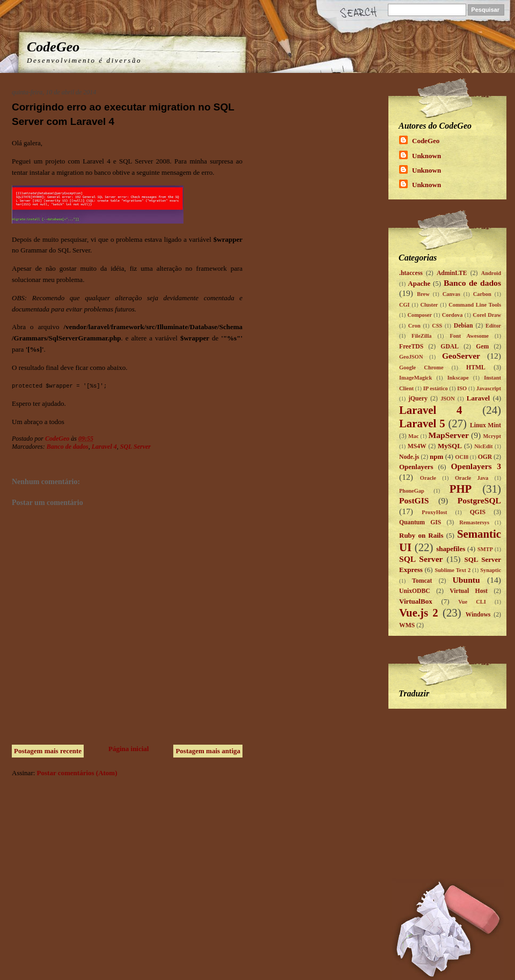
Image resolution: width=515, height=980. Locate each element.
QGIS (478, 512)
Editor (493, 326)
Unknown (426, 156)
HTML (476, 367)
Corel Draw (487, 315)
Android (491, 273)
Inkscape (458, 378)
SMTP (485, 549)
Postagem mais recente (48, 751)
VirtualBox (416, 601)
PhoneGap (412, 491)
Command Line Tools (475, 305)
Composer (420, 315)
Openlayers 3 (476, 466)
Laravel (478, 398)
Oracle (428, 478)
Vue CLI (472, 602)
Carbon (482, 294)
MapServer (449, 435)
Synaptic (491, 570)
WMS (407, 625)
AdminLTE (452, 273)
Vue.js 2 (419, 612)
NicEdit (483, 446)
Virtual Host (469, 591)
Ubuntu (466, 580)
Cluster (429, 305)
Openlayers (416, 467)
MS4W (417, 446)
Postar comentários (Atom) (77, 773)
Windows (478, 615)
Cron (414, 326)
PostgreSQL (479, 500)
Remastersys (474, 522)
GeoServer (461, 356)
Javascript (489, 388)
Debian (464, 326)
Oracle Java (472, 478)
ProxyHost (434, 512)
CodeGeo (53, 47)
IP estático (436, 388)
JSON (448, 399)
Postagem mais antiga (208, 751)
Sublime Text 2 (453, 570)
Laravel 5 (422, 423)
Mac (414, 436)
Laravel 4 (104, 447)
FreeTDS (411, 347)
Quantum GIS (420, 522)
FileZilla (422, 336)
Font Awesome (469, 336)
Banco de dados (68, 447)
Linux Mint (485, 425)
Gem (482, 347)
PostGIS (414, 500)
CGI (404, 305)
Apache (419, 283)
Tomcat (422, 581)
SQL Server (135, 447)
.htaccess (411, 273)
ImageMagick (415, 378)
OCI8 (462, 457)
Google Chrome (421, 367)
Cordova (453, 315)
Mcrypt (492, 436)
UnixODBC (415, 591)
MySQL (450, 446)
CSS (437, 326)
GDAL (450, 347)
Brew (423, 294)
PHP (461, 489)
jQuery (418, 399)
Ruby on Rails (421, 535)
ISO (462, 388)
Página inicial (128, 749)
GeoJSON (411, 357)
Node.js (409, 457)
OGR (485, 457)
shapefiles (451, 549)
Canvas (451, 294)
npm (436, 456)
